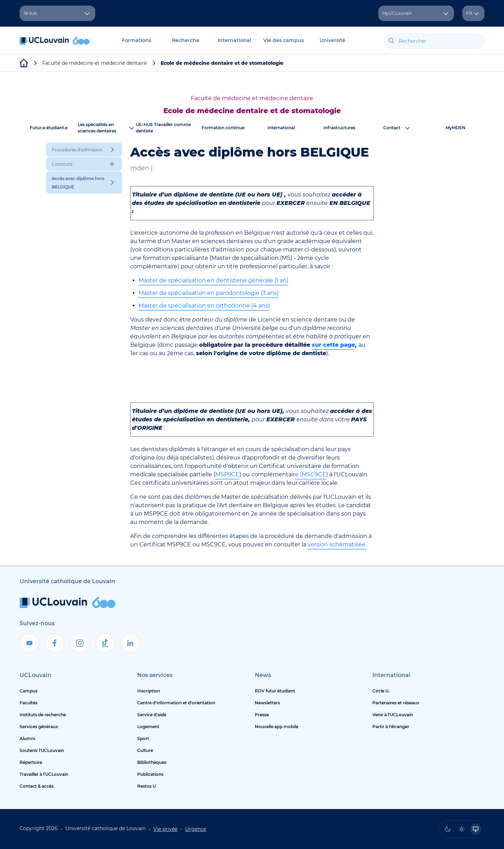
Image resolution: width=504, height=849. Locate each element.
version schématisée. (337, 544)
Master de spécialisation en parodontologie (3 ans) (209, 293)
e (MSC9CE (311, 474)
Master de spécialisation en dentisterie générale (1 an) (213, 280)
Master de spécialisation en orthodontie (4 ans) (204, 306)
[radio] (448, 829)
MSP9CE (227, 474)
